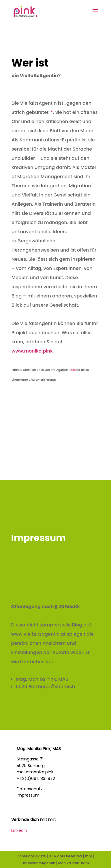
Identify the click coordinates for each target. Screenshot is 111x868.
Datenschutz (30, 789)
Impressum (28, 795)
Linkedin (19, 830)
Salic (72, 370)
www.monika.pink (33, 351)
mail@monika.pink (35, 772)
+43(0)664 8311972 (36, 779)
